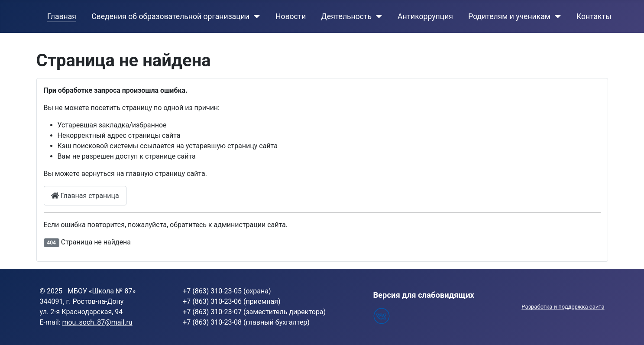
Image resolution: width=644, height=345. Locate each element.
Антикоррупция (425, 16)
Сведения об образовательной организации (170, 16)
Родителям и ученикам (509, 16)
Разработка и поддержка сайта (563, 307)
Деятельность (346, 16)
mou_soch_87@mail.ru (97, 322)
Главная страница (85, 196)
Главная (62, 16)
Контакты (594, 16)
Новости (291, 16)
